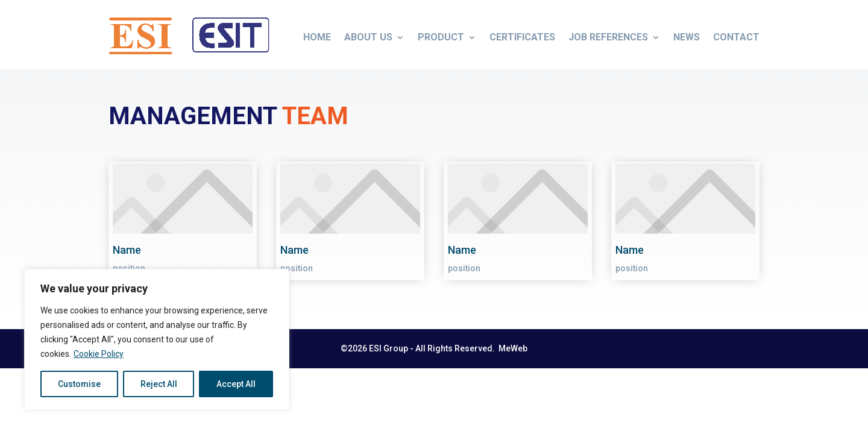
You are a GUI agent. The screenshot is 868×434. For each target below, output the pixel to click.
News (687, 37)
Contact (736, 37)
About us (368, 37)
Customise (79, 384)
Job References (608, 37)
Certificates (522, 37)
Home (317, 37)
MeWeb (512, 348)
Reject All (159, 384)
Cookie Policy (99, 354)
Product (441, 37)
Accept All (236, 384)
